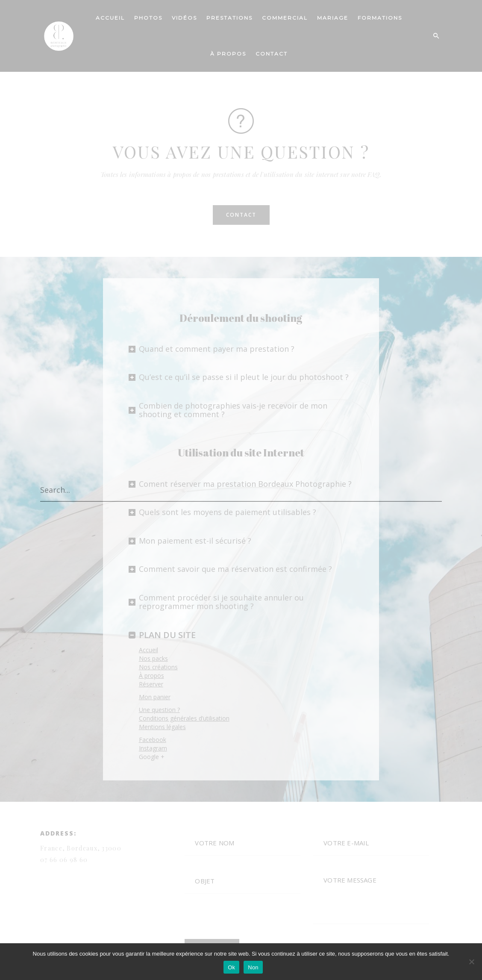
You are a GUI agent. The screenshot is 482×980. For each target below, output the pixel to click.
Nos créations (158, 667)
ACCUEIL (110, 18)
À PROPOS (228, 54)
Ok (231, 967)
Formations (380, 18)
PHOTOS (148, 18)
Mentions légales (162, 727)
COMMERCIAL (285, 18)
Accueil (148, 650)
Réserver (151, 684)
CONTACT (272, 54)
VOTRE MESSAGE (371, 896)
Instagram (153, 748)
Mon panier (155, 697)
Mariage (333, 18)
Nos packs (153, 658)
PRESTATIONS (229, 18)
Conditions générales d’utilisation (184, 718)
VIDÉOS (184, 18)
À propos (151, 675)
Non (253, 967)
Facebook (153, 740)
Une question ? (159, 710)
